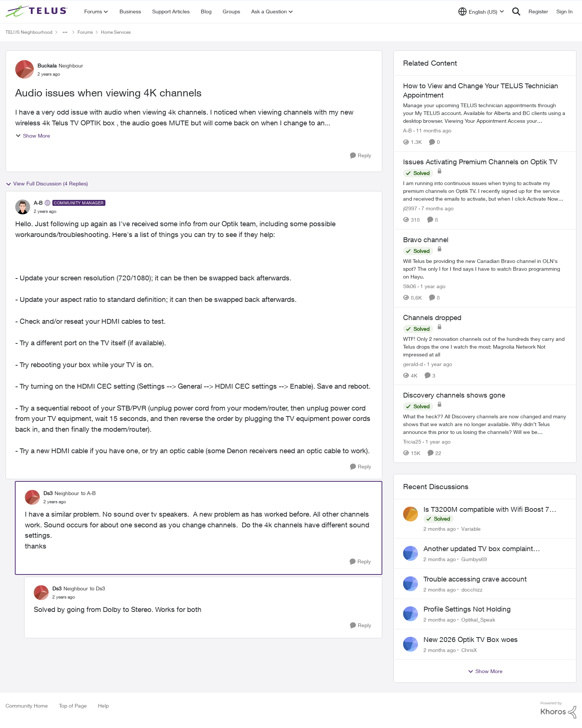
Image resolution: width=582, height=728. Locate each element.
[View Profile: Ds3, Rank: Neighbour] (32, 497)
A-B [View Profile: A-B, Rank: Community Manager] (38, 203)
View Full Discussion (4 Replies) (47, 184)
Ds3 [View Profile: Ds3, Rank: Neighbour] (48, 493)
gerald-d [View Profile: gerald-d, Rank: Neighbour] (413, 364)
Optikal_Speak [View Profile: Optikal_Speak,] (478, 620)
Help (103, 706)
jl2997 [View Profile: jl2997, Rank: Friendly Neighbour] (410, 208)
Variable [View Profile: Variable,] (471, 529)
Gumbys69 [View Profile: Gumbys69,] (474, 559)
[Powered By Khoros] (559, 710)
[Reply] (361, 156)
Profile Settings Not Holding (467, 609)
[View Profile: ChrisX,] (411, 644)
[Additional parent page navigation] (65, 32)
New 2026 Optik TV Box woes (471, 639)
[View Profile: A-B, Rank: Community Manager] (23, 207)
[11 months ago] (432, 130)
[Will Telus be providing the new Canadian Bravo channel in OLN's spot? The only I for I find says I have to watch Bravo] (485, 269)
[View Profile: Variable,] (411, 514)
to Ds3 (97, 588)
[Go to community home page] (37, 11)
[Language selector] (481, 11)
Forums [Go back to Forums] (85, 32)
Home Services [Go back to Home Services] (116, 32)
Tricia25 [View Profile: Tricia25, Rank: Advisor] (412, 442)
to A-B (88, 493)
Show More (33, 136)
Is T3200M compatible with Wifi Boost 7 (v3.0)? (486, 510)
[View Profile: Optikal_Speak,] (411, 614)
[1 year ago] (431, 286)
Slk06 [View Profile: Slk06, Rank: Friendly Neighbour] (410, 286)
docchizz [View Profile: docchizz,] (472, 589)
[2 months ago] (440, 529)
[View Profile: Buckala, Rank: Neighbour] (24, 69)
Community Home (27, 706)
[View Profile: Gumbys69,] (411, 553)
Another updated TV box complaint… (482, 549)
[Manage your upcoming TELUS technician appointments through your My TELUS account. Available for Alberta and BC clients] (485, 113)
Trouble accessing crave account (475, 579)
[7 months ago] (436, 208)
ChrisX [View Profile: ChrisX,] (469, 650)
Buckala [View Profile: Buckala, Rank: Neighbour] (47, 65)
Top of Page (73, 706)
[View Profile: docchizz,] (411, 584)
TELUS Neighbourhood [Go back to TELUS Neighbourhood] (29, 32)
